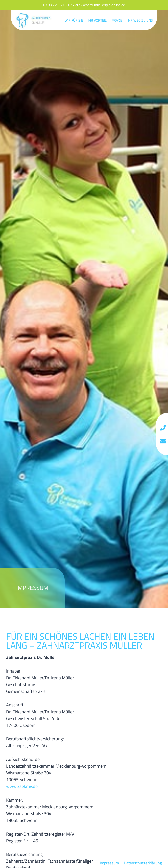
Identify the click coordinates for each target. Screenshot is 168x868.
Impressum (109, 863)
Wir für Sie (74, 20)
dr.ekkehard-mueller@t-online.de (100, 5)
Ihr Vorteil (97, 20)
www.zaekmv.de (22, 786)
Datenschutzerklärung (143, 863)
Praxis (117, 20)
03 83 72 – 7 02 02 (58, 5)
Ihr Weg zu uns (140, 20)
